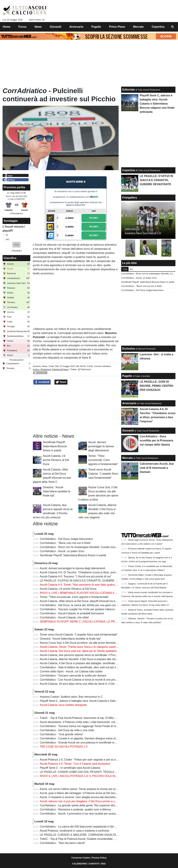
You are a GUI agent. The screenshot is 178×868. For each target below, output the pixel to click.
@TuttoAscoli (84, 369)
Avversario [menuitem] (76, 27)
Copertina (129, 170)
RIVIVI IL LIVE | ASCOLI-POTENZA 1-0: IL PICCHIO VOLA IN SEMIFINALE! (86, 776)
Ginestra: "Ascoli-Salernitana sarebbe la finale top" (56, 491)
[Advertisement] (76, 409)
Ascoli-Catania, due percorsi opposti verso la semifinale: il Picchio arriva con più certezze (94, 655)
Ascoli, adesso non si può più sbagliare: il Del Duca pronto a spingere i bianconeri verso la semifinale (101, 801)
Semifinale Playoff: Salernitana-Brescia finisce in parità (55, 446)
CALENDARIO (80, 864)
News (45, 366)
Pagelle (127, 376)
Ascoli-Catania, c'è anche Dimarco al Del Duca (56, 460)
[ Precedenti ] (16, 213)
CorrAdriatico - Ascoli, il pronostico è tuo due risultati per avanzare (80, 814)
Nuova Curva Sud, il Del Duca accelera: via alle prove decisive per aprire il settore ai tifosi (94, 643)
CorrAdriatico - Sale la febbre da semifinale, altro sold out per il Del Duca (84, 667)
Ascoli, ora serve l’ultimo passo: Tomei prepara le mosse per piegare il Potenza (88, 789)
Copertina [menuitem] (158, 27)
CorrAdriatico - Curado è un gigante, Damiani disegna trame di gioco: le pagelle (88, 738)
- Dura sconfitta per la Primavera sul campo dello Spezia (156, 440)
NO (8, 239)
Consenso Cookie (81, 858)
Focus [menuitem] (23, 27)
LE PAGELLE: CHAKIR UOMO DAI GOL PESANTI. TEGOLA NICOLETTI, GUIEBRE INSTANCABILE (102, 772)
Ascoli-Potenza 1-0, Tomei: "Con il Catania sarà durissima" (75, 764)
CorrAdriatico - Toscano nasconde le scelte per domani (73, 676)
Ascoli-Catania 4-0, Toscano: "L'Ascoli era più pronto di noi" (76, 576)
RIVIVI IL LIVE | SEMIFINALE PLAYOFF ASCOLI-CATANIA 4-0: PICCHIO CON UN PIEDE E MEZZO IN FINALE (108, 593)
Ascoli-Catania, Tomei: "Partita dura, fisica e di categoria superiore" (80, 647)
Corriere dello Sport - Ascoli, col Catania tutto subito (71, 671)
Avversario (129, 403)
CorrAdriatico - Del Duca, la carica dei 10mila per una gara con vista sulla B (86, 605)
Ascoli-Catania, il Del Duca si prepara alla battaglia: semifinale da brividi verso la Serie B (93, 663)
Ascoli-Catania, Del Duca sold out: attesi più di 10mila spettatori (78, 651)
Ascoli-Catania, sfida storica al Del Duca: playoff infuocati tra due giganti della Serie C (92, 601)
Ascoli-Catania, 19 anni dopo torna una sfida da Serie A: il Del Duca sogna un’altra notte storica (98, 684)
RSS (103, 864)
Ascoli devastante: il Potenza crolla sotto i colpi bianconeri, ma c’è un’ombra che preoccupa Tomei (99, 722)
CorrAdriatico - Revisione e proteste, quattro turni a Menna (75, 809)
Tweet (61, 382)
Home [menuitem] (7, 27)
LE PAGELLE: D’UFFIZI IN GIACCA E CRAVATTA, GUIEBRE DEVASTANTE (87, 581)
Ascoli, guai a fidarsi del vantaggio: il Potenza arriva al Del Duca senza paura (86, 793)
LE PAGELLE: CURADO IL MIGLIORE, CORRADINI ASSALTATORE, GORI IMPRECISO (94, 835)
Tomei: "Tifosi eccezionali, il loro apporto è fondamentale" (103, 460)
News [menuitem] (38, 27)
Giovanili (128, 431)
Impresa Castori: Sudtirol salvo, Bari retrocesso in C (71, 697)
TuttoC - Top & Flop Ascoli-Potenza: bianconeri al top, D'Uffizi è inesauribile (85, 718)
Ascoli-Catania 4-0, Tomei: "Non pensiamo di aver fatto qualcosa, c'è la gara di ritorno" (92, 585)
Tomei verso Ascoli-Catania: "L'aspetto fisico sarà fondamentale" (103, 474)
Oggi (125, 269)
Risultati (16, 251)
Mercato (127, 458)
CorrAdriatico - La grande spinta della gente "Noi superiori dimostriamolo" (84, 805)
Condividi (42, 382)
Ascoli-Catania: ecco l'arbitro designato (63, 705)
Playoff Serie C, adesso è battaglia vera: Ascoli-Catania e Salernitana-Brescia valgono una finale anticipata (105, 701)
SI (7, 235)
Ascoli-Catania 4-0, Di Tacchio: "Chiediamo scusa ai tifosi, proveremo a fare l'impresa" (92, 572)
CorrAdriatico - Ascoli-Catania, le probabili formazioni (72, 613)
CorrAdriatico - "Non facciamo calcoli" (63, 843)
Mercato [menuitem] (138, 27)
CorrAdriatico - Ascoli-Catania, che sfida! (64, 617)
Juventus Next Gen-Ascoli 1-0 (143, 233)
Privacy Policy (99, 858)
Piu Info (94, 218)
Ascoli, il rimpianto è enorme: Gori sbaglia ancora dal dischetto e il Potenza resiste (90, 797)
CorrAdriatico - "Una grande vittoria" (62, 734)
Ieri (131, 269)
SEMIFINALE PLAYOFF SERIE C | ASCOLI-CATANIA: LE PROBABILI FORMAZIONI (92, 622)
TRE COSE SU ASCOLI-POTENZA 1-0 (63, 747)
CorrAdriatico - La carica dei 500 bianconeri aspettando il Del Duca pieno (84, 827)
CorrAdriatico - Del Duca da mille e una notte (67, 730)
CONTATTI (94, 864)
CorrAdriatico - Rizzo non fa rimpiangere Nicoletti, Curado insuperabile (83, 547)
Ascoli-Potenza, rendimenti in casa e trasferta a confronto (74, 831)
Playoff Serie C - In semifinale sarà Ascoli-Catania (70, 768)
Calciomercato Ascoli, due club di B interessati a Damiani (157, 468)
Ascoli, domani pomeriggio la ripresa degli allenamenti (101, 446)
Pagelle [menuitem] (96, 27)
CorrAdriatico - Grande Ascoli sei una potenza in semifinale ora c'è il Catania (86, 743)
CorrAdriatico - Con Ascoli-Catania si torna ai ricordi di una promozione (83, 680)
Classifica (10, 258)
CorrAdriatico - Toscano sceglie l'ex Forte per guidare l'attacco (77, 609)
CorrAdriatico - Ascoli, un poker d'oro (62, 551)
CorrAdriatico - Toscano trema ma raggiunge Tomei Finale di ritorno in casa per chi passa (94, 726)
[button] (16, 245)
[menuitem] (173, 27)
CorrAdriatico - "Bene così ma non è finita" (66, 543)
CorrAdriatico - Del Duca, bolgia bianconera (66, 539)
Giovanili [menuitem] (56, 27)
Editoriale (128, 90)
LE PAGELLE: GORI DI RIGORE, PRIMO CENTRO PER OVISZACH (156, 386)
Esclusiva (129, 349)
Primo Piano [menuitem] (117, 27)
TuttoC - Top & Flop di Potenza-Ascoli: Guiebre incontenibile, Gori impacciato (86, 839)
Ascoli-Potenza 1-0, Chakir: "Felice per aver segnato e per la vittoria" (81, 760)
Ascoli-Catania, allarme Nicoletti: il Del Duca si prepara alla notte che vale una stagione (93, 659)
